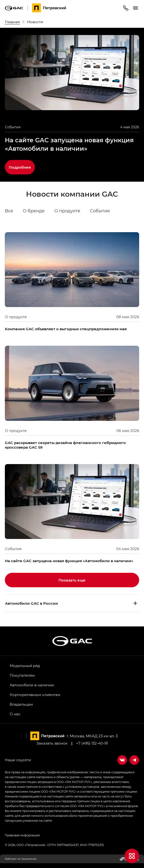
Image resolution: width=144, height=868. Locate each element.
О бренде (34, 211)
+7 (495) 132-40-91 (92, 743)
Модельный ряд (25, 666)
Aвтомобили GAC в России (32, 603)
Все (9, 211)
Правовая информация (22, 835)
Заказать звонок (52, 743)
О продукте (67, 211)
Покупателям (22, 675)
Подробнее (20, 167)
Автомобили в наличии (32, 685)
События (100, 211)
